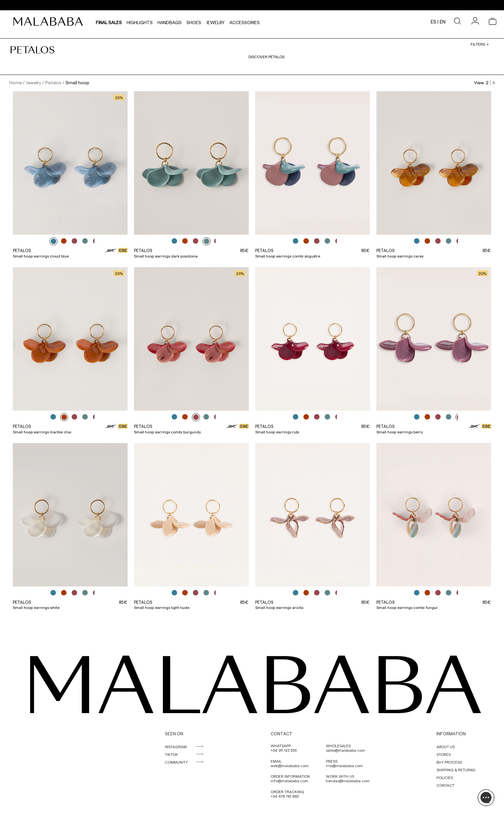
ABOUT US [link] (446, 747)
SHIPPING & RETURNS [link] (456, 770)
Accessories (245, 22)
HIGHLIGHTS (140, 22)
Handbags (170, 22)
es (433, 22)
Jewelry (215, 22)
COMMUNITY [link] (176, 762)
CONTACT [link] (446, 785)
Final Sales (109, 22)
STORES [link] (444, 754)
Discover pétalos (266, 57)
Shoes (194, 22)
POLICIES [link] (445, 777)
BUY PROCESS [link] (449, 762)
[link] (50, 22)
